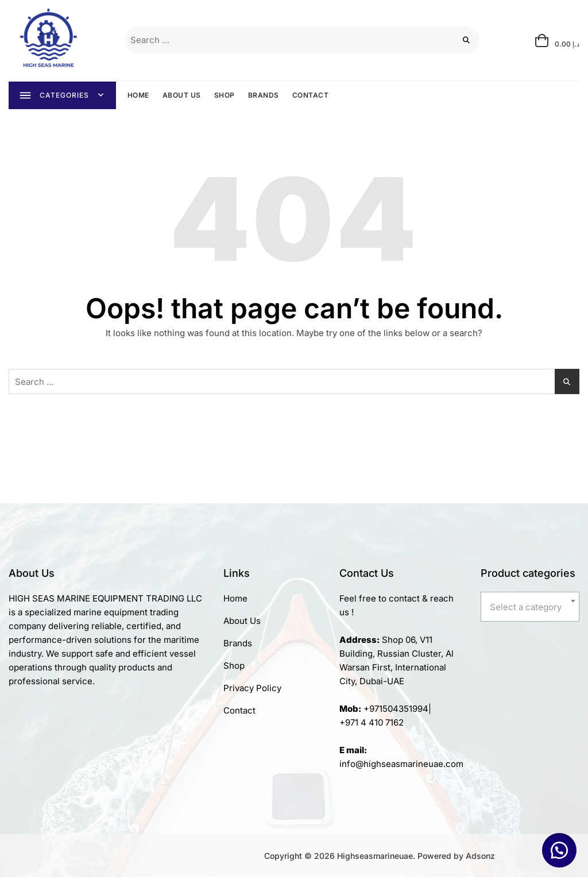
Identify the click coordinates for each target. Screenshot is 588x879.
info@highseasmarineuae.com (401, 766)
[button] (559, 850)
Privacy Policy (252, 690)
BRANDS (264, 96)
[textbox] (530, 609)
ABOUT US (182, 96)
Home (235, 600)
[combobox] (530, 608)
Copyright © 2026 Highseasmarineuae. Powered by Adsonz (380, 857)
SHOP (225, 96)
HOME (139, 96)
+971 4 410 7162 (372, 724)
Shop (234, 667)
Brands (238, 645)
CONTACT (311, 96)
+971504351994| (397, 710)
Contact (239, 712)
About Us (242, 622)
